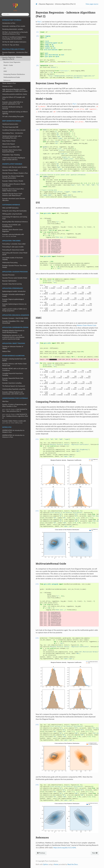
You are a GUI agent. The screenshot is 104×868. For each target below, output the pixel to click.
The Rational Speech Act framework (14, 386)
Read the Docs (73, 864)
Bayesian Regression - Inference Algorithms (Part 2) (11, 58)
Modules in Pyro (7, 86)
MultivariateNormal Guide (12, 77)
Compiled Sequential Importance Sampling (13, 374)
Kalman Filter (6, 351)
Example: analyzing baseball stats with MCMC (14, 360)
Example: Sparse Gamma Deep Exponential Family (12, 151)
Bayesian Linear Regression (12, 62)
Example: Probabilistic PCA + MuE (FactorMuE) (13, 322)
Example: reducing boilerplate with (13, 235)
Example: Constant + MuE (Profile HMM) (15, 318)
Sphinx (46, 864)
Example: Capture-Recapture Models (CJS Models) (14, 185)
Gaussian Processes (8, 275)
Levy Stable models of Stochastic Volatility (13, 259)
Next (95, 853)
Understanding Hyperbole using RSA (14, 389)
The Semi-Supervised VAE (10, 127)
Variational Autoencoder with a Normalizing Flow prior (12, 137)
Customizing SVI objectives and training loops (15, 218)
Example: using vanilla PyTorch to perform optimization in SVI (13, 103)
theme (56, 864)
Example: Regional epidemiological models (13, 300)
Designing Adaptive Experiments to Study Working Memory (13, 331)
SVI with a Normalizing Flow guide (13, 117)
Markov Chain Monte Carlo (87, 325)
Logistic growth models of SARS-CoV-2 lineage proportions (15, 310)
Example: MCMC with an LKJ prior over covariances (15, 370)
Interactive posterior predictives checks (15, 94)
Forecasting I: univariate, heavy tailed (14, 244)
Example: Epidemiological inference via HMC (14, 305)
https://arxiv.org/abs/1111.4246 (65, 848)
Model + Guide (8, 65)
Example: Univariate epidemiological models (14, 295)
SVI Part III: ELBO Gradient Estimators (14, 42)
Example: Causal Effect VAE (11, 147)
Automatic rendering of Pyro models (14, 26)
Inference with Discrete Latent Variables (15, 167)
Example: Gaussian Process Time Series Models (15, 266)
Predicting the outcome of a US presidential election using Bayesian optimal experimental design (13, 337)
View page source (92, 4)
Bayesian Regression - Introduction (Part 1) (15, 53)
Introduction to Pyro (9, 23)
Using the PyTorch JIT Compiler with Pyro (14, 98)
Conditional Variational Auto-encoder (14, 130)
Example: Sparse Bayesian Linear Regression (12, 230)
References (7, 80)
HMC (5, 71)
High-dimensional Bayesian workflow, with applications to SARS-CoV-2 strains (15, 90)
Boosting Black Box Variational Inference (15, 222)
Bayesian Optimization (9, 281)
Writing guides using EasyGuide (12, 214)
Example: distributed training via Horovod (12, 108)
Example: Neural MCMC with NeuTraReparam (11, 226)
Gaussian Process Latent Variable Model (15, 278)
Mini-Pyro (5, 401)
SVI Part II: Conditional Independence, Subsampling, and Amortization (14, 38)
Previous (41, 853)
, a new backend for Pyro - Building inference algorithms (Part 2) (15, 416)
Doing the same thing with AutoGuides (14, 211)
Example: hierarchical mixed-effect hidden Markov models (13, 190)
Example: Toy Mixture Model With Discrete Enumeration (13, 177)
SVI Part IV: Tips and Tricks (11, 45)
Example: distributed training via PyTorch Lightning (15, 113)
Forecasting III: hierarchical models (13, 250)
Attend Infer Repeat (9, 144)
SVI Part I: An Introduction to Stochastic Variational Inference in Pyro (15, 33)
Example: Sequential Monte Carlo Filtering (13, 379)
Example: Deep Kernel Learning (12, 284)
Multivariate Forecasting (10, 263)
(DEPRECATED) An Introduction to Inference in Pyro (13, 436)
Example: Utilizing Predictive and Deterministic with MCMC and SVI (13, 393)
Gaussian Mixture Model (10, 170)
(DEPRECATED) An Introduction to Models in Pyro (13, 431)
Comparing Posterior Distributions (14, 74)
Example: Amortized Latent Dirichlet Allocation (14, 199)
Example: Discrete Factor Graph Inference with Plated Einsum (12, 195)
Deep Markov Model (9, 141)
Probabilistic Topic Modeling (11, 155)
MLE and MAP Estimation (10, 208)
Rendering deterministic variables (13, 29)
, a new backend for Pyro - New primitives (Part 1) (15, 410)
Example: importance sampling (12, 383)
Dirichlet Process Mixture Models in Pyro (15, 173)
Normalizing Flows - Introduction (13, 133)
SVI (5, 68)
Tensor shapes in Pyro (9, 83)
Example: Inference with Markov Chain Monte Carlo (14, 365)
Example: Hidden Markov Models (13, 181)
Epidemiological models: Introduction (14, 291)
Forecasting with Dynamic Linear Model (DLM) (15, 254)
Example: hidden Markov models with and (14, 422)
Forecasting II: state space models (13, 247)
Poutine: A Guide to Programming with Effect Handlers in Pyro (14, 405)
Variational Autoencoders (10, 124)
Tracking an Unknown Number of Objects (13, 347)
